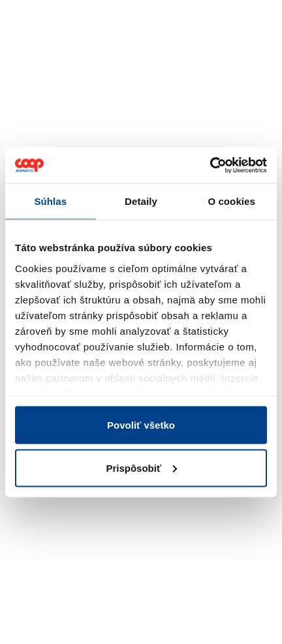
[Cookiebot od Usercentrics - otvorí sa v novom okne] (210, 165)
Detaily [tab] (141, 201)
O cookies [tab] (231, 201)
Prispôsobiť (141, 468)
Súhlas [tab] (50, 201)
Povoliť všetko (141, 425)
